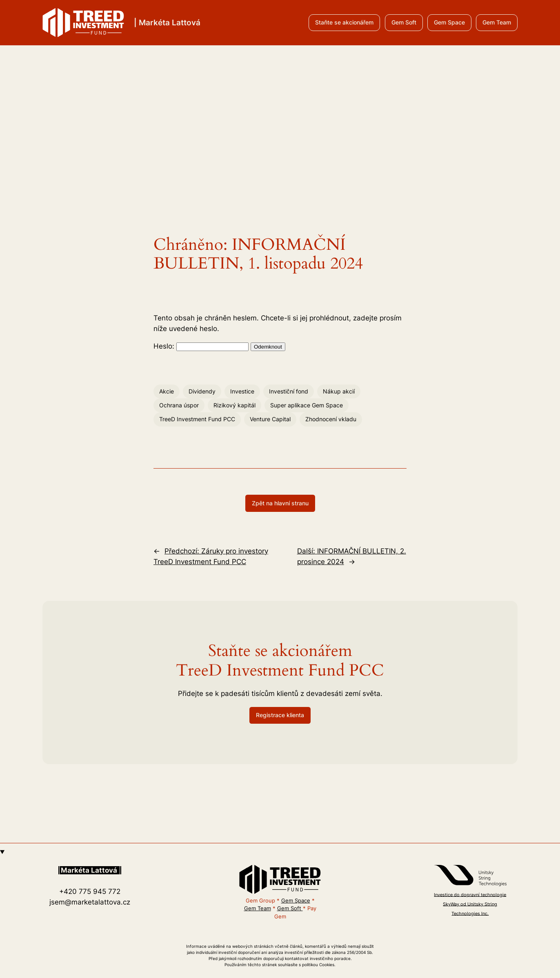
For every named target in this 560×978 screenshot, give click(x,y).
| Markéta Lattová (167, 22)
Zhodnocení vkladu (331, 419)
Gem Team (497, 22)
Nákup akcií (339, 391)
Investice (242, 391)
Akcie (167, 391)
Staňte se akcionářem (344, 22)
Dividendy (202, 391)
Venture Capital (270, 419)
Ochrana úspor (179, 405)
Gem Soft (404, 22)
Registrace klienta (280, 715)
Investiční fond (289, 391)
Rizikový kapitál (234, 405)
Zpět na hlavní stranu (280, 503)
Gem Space (449, 22)
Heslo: (201, 346)
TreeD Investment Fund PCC (197, 419)
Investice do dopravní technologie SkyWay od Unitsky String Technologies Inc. (470, 904)
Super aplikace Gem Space (307, 405)
